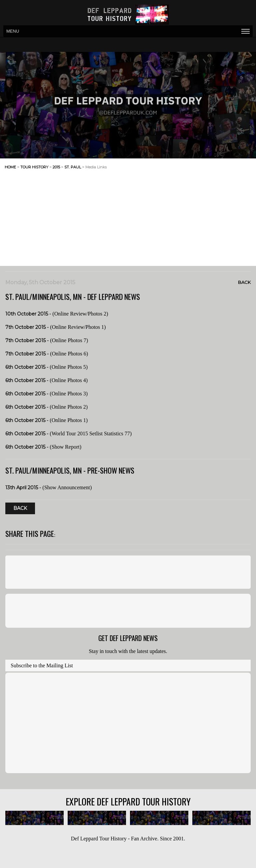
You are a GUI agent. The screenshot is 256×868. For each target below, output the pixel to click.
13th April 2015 (22, 488)
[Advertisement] (183, 172)
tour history (34, 167)
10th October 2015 (27, 314)
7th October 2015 (25, 327)
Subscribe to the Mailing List (42, 665)
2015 (56, 167)
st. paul (73, 167)
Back (244, 282)
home (10, 167)
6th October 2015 (25, 367)
